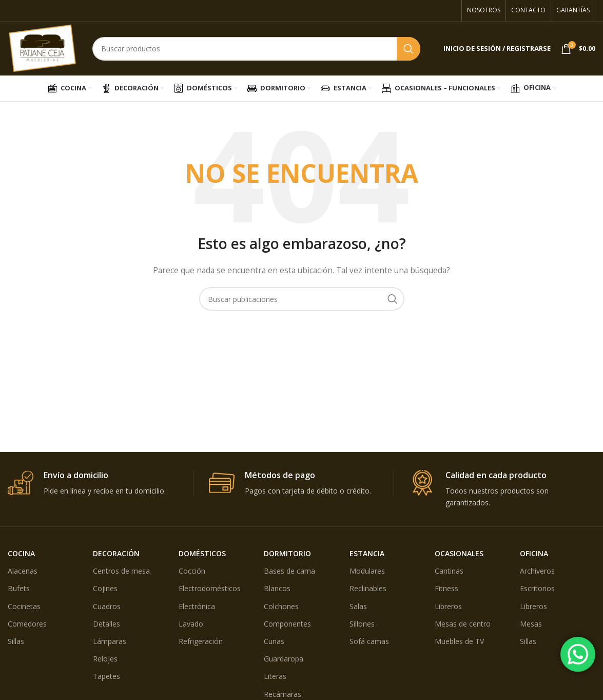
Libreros (448, 606)
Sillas (16, 641)
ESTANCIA (367, 553)
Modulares (367, 571)
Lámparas (110, 641)
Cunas (274, 641)
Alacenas (23, 571)
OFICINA (534, 553)
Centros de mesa (121, 571)
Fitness (446, 588)
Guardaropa (284, 659)
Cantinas (449, 571)
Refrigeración (201, 641)
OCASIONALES (459, 553)
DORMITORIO (287, 553)
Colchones (281, 606)
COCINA (21, 553)
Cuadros (107, 606)
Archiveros (537, 571)
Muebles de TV (459, 641)
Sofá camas (369, 641)
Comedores (27, 624)
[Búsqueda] (256, 49)
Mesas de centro (463, 624)
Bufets (19, 588)
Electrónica (197, 606)
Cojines (105, 588)
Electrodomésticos (210, 588)
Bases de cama (289, 571)
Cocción (192, 571)
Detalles (106, 624)
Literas (275, 676)
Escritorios (537, 588)
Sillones (362, 624)
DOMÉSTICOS (202, 553)
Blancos (277, 588)
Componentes (287, 624)
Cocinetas (24, 606)
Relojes (105, 659)
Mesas (531, 624)
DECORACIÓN (116, 553)
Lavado (191, 624)
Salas (358, 606)
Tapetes (106, 676)
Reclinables (368, 588)
